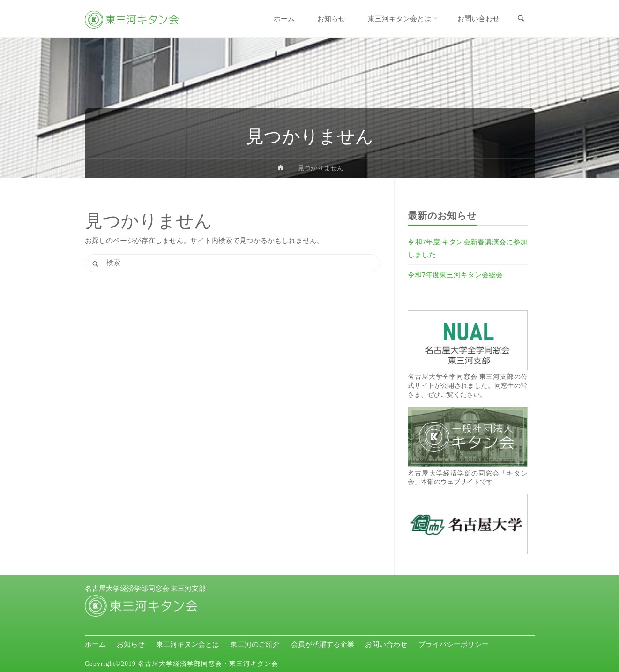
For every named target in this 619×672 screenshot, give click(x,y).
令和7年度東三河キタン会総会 (455, 275)
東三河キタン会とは (188, 644)
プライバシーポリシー (454, 644)
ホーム (95, 644)
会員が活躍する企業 (323, 644)
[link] (521, 19)
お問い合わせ (386, 644)
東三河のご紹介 (255, 644)
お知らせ (131, 644)
